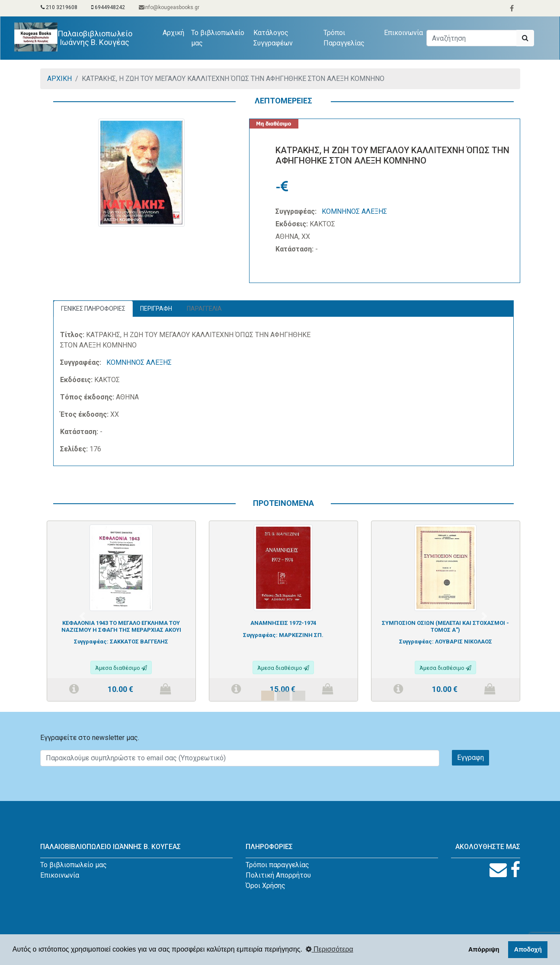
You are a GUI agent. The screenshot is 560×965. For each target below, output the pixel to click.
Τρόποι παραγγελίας (277, 865)
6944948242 (108, 7)
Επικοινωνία (403, 33)
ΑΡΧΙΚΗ (59, 79)
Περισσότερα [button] (330, 949)
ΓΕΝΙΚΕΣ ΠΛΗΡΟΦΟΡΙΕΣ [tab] (93, 309)
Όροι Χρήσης (266, 886)
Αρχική (176, 32)
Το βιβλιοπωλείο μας (218, 38)
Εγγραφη (470, 758)
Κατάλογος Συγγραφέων (273, 38)
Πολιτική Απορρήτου (278, 875)
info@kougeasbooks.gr (169, 7)
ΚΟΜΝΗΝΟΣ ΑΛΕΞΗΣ (354, 211)
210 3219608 (59, 7)
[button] (82, 616)
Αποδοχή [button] (528, 949)
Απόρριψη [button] (484, 949)
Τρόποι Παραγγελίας (344, 38)
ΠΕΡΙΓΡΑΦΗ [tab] (156, 309)
